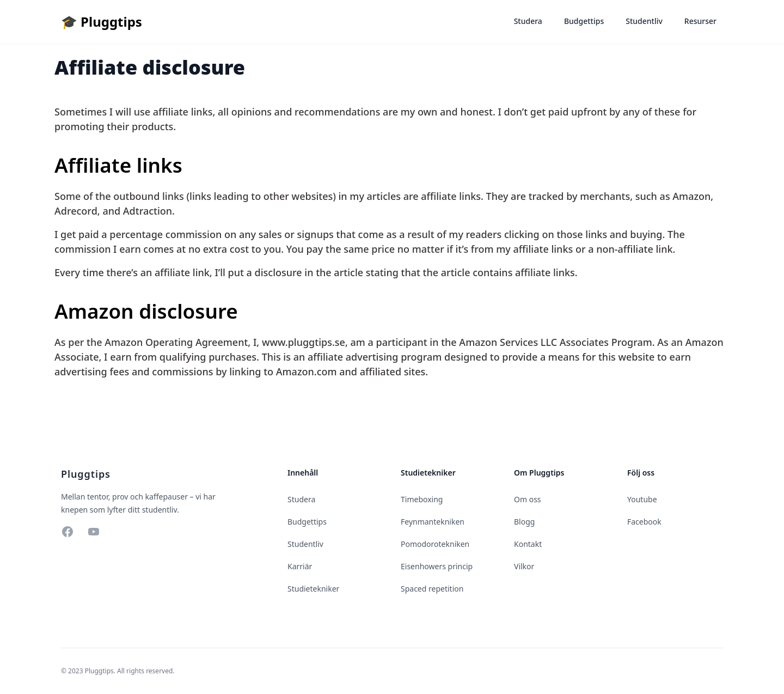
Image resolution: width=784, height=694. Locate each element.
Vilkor (524, 566)
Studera (528, 21)
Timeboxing (422, 499)
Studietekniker (313, 589)
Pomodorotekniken (435, 544)
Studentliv (644, 21)
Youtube (642, 499)
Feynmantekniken (433, 522)
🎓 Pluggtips (102, 22)
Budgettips (584, 21)
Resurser (700, 21)
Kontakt (528, 544)
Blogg (524, 522)
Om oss (528, 499)
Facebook (644, 522)
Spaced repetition (432, 589)
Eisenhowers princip (437, 566)
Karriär (300, 566)
